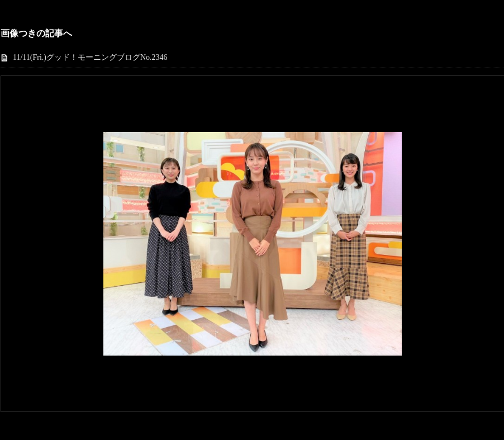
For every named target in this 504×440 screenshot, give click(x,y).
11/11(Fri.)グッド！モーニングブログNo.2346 (90, 57)
